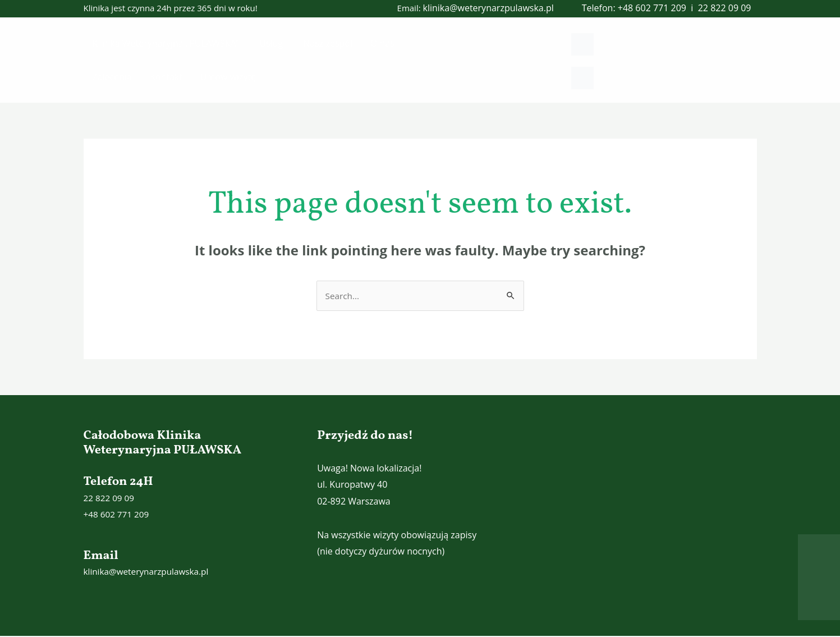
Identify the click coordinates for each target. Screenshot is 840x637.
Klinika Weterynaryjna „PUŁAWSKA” (167, 43)
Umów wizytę (228, 77)
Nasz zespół (328, 43)
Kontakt (166, 77)
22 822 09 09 (725, 8)
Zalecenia (112, 77)
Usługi (272, 43)
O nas (382, 43)
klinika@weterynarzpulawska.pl (488, 8)
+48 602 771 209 (652, 8)
